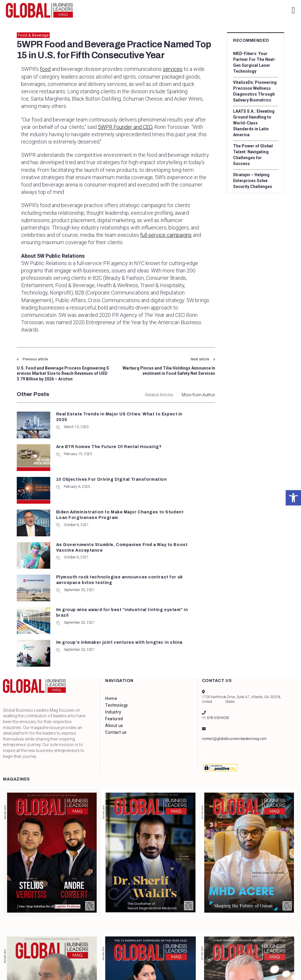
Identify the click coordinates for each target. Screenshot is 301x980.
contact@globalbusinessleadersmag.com (234, 642)
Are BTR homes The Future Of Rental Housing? (181, 420)
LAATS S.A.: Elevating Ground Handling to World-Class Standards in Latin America (255, 123)
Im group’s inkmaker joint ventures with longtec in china (181, 528)
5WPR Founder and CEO (125, 127)
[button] (293, 498)
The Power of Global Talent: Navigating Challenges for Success (253, 155)
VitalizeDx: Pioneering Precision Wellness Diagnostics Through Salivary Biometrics (255, 91)
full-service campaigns (166, 235)
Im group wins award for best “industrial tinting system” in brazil (82, 528)
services (173, 69)
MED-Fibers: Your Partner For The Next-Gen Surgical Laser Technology (254, 62)
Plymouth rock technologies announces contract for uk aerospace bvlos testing (186, 493)
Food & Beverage (33, 35)
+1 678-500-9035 (216, 621)
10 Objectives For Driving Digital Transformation (75, 452)
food (45, 69)
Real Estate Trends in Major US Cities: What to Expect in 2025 (83, 420)
